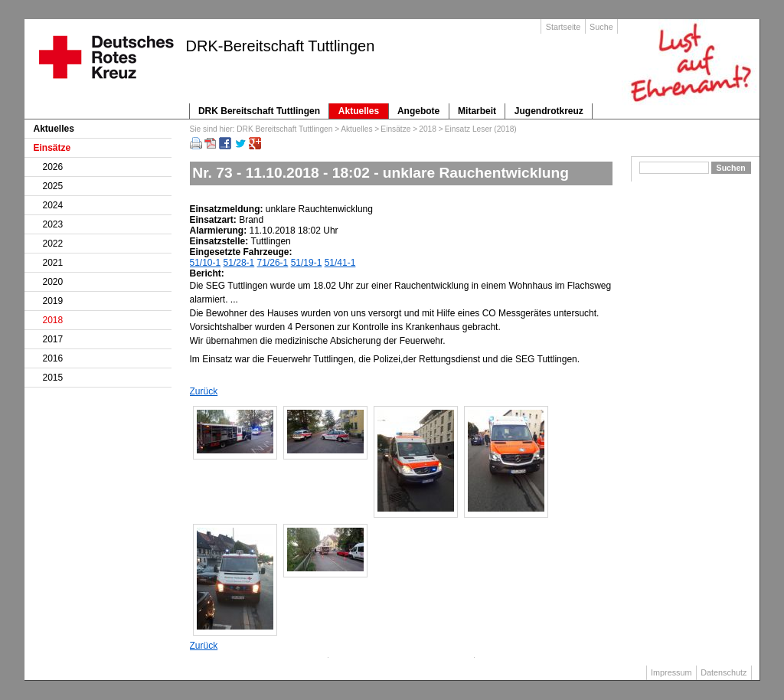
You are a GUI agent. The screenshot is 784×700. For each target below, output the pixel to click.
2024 (53, 205)
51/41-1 (340, 263)
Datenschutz (724, 672)
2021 (53, 263)
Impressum (671, 672)
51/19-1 (307, 263)
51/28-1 (239, 263)
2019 (53, 301)
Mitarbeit (477, 111)
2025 (53, 186)
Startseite (563, 27)
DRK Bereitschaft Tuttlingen (259, 111)
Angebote (418, 111)
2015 (53, 378)
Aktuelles (359, 111)
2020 (53, 282)
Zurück (204, 391)
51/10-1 (206, 263)
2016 (53, 358)
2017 (53, 339)
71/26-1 (273, 263)
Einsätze (395, 129)
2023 (53, 224)
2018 (428, 129)
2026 (53, 167)
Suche (601, 27)
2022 (53, 244)
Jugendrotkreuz (549, 111)
